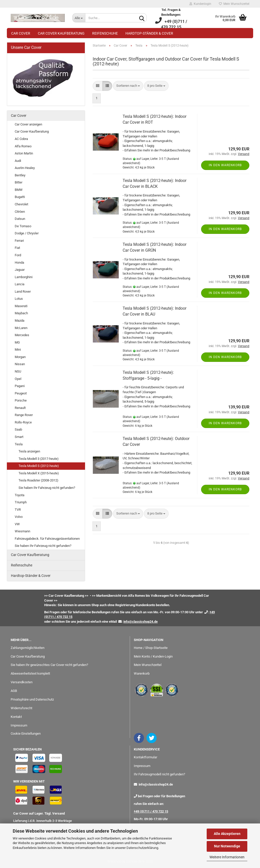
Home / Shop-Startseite (151, 648)
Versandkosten (22, 682)
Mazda (20, 321)
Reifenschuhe (105, 33)
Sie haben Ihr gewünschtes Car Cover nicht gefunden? (49, 665)
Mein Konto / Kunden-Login (153, 656)
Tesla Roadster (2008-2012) (38, 480)
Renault (20, 408)
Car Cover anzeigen (28, 124)
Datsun (20, 219)
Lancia (20, 284)
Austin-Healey (25, 168)
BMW (19, 190)
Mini (18, 350)
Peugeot (21, 393)
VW (17, 524)
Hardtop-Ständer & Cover (149, 33)
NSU (18, 371)
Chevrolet (21, 204)
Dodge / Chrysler (27, 233)
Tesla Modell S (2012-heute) (39, 466)
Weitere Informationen (227, 857)
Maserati (21, 306)
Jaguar (20, 270)
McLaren (21, 328)
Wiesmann (22, 531)
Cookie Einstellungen (26, 734)
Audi (18, 161)
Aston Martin (24, 153)
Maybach (21, 313)
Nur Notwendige (227, 846)
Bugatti (20, 197)
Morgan (20, 357)
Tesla (19, 444)
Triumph (21, 502)
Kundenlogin (200, 4)
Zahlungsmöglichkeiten (28, 648)
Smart (19, 437)
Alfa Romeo (23, 146)
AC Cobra (21, 139)
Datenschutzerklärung (142, 848)
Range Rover (24, 415)
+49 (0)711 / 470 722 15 (151, 811)
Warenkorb (142, 673)
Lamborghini (24, 277)
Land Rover (23, 291)
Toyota (20, 495)
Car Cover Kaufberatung (61, 33)
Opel (18, 379)
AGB (14, 691)
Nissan (20, 364)
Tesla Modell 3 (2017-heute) (39, 459)
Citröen (20, 212)
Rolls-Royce (23, 422)
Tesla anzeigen (29, 451)
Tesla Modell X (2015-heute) (39, 473)
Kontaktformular (145, 757)
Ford (18, 255)
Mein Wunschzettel (234, 4)
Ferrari (19, 241)
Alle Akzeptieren (227, 834)
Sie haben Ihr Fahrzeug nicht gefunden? (47, 488)
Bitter (19, 182)
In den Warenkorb (225, 165)
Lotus (19, 299)
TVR (18, 510)
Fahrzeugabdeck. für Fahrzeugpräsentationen (47, 539)
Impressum (19, 725)
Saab (18, 429)
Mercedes (22, 335)
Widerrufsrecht (21, 708)
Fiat (17, 248)
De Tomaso (23, 226)
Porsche (21, 400)
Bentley (20, 175)
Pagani (20, 386)
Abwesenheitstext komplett (30, 673)
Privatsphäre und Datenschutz (32, 699)
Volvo (19, 517)
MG (17, 342)
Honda (19, 262)
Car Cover (21, 33)
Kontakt (16, 717)
